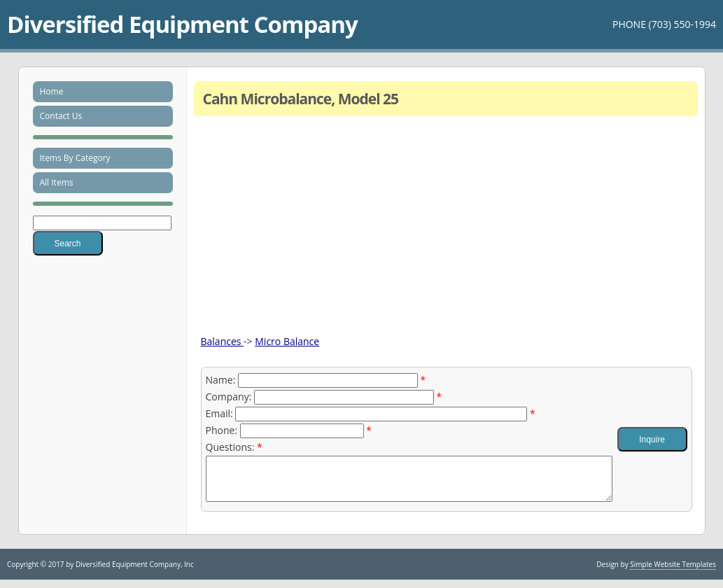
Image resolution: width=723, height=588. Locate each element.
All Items (57, 182)
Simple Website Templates (673, 573)
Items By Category (75, 158)
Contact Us (61, 116)
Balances (223, 341)
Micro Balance (287, 341)
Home (52, 91)
